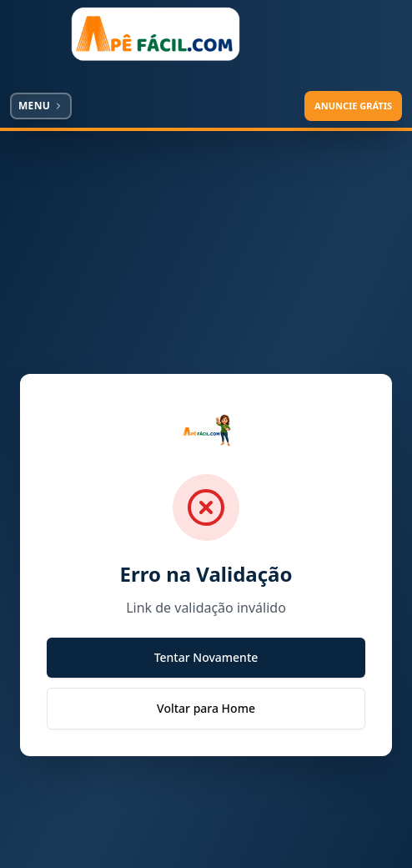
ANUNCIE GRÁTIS (353, 106)
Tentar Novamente (206, 657)
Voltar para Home (206, 708)
